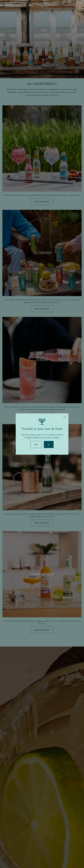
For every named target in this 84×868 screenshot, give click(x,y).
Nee (36, 445)
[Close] (65, 417)
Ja (49, 445)
